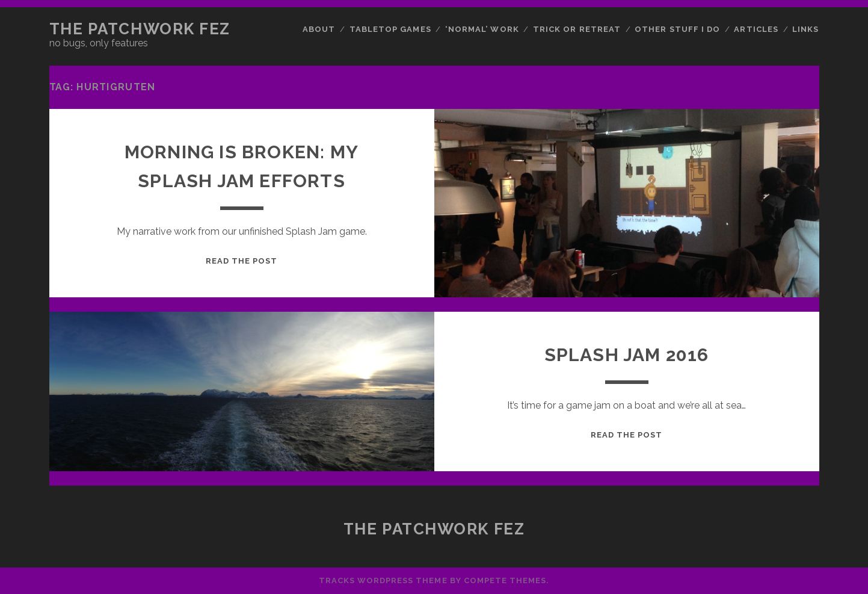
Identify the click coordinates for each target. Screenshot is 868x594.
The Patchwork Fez (140, 29)
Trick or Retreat (577, 29)
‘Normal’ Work (482, 29)
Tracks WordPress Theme (383, 580)
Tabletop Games (390, 29)
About (319, 29)
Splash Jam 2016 (627, 355)
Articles (756, 29)
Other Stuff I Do (677, 29)
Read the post (242, 261)
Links (805, 29)
